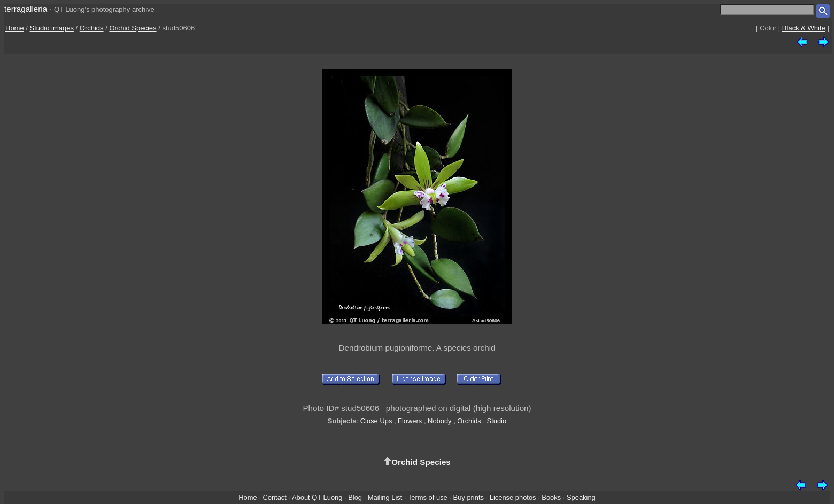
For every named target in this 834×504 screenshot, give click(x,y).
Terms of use (428, 497)
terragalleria (26, 9)
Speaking (581, 497)
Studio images (52, 28)
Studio (497, 421)
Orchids (92, 28)
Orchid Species (133, 28)
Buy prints (469, 497)
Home (15, 28)
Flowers (410, 421)
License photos (513, 497)
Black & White (804, 28)
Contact (274, 497)
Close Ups (376, 421)
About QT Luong (317, 497)
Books (551, 497)
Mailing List (385, 497)
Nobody (440, 421)
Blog (355, 497)
